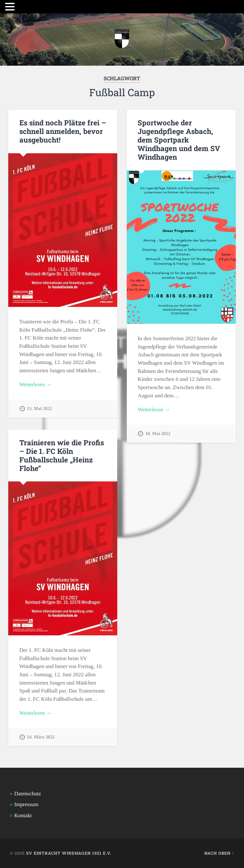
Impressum (26, 804)
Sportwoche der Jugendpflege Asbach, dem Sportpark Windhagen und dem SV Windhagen (179, 140)
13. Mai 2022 (40, 408)
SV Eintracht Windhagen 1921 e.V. (69, 853)
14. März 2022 (41, 737)
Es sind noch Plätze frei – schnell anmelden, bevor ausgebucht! (63, 131)
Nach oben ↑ (219, 853)
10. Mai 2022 (158, 434)
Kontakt (23, 815)
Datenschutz (28, 794)
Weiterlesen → (36, 384)
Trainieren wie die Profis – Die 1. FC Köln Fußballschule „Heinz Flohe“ (62, 455)
